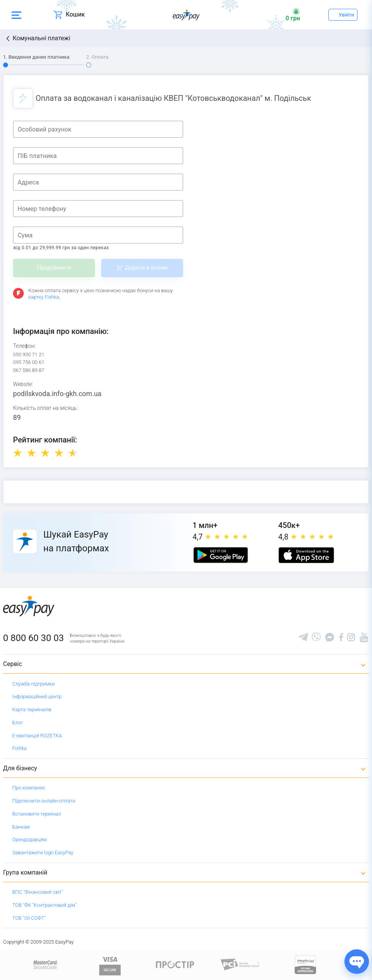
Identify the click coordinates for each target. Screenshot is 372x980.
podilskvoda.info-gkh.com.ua (57, 394)
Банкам (21, 827)
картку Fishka (44, 297)
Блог (18, 723)
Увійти (346, 15)
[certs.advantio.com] (305, 964)
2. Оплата (97, 57)
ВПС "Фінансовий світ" (38, 892)
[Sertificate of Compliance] (240, 964)
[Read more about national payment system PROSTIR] (175, 964)
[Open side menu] (16, 15)
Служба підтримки (34, 684)
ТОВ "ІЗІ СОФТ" (29, 918)
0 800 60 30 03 (34, 638)
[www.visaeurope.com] (110, 964)
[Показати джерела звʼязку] (357, 962)
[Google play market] (221, 555)
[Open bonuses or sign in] (293, 15)
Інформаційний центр (37, 696)
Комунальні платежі (41, 38)
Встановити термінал (37, 814)
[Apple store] (306, 555)
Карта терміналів (32, 710)
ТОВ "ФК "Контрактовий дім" (44, 905)
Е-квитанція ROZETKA (37, 736)
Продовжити (54, 268)
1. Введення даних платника (36, 57)
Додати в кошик (147, 268)
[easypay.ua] (186, 15)
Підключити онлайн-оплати (44, 801)
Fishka (19, 748)
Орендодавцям (29, 839)
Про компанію (29, 788)
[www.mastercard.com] (45, 964)
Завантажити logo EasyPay (43, 853)
